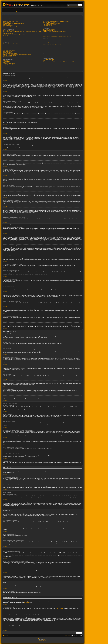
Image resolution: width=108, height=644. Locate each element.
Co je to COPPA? (6, 19)
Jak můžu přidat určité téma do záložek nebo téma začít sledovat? (54, 49)
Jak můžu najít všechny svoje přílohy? (49, 56)
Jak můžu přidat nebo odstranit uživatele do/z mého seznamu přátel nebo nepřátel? (57, 36)
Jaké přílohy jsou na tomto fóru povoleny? (50, 55)
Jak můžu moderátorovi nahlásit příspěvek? (10, 53)
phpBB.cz (45, 639)
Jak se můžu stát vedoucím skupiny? (49, 22)
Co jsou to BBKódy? (6, 60)
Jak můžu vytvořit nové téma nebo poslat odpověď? (11, 44)
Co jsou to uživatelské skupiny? (48, 20)
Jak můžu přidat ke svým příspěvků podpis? (10, 46)
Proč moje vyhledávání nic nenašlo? (49, 41)
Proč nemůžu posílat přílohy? (8, 51)
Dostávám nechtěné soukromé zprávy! (50, 30)
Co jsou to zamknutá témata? (8, 68)
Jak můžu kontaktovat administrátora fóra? (50, 63)
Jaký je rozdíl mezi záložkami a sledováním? (51, 48)
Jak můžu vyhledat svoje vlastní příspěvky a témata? (52, 44)
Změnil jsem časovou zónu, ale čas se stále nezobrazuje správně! (14, 35)
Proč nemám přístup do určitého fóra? (9, 50)
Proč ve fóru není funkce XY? (48, 61)
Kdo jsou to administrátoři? (48, 18)
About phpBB (27, 602)
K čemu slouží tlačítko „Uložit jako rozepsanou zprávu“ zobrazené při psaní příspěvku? (17, 55)
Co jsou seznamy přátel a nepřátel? (49, 35)
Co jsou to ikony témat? (7, 69)
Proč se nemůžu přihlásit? (7, 22)
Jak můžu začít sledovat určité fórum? (49, 50)
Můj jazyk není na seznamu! (7, 36)
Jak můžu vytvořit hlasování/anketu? (9, 47)
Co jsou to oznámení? (6, 66)
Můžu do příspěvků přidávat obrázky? (9, 64)
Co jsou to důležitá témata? (7, 67)
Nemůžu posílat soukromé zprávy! (49, 29)
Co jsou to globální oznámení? (8, 65)
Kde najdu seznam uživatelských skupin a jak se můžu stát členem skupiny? (56, 21)
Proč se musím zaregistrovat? (8, 18)
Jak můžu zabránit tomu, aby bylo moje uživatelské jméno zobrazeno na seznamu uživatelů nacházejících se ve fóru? (22, 32)
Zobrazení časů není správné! (8, 34)
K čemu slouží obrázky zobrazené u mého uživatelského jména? (14, 37)
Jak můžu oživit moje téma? (7, 57)
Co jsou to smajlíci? (6, 63)
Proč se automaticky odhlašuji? (8, 26)
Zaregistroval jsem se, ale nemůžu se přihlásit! (11, 21)
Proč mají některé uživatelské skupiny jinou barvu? (52, 23)
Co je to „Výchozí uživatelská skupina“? (50, 25)
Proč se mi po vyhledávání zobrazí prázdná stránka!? (52, 42)
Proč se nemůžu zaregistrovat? (8, 20)
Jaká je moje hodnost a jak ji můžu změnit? (10, 39)
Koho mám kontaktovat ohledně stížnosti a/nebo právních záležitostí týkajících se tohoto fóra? (59, 62)
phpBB (48, 188)
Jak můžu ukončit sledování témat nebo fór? (51, 51)
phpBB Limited (43, 601)
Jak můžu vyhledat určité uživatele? (49, 43)
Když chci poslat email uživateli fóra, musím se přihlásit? (12, 40)
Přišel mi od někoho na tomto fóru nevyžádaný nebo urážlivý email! (54, 31)
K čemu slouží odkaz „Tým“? (48, 26)
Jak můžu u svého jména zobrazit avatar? (10, 38)
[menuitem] (11, 9)
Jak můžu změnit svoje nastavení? (9, 30)
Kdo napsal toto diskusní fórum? (49, 60)
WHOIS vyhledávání (6, 617)
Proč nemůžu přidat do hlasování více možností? (11, 48)
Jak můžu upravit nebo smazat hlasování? (10, 49)
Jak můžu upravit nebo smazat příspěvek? (10, 45)
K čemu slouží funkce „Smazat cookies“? (10, 27)
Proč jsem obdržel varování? (8, 52)
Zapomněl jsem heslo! (6, 25)
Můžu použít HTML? (6, 61)
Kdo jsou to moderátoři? (47, 19)
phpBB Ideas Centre (60, 609)
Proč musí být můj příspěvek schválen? (9, 56)
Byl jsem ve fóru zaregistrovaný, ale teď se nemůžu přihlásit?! (13, 23)
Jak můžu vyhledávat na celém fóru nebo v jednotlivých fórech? (54, 40)
